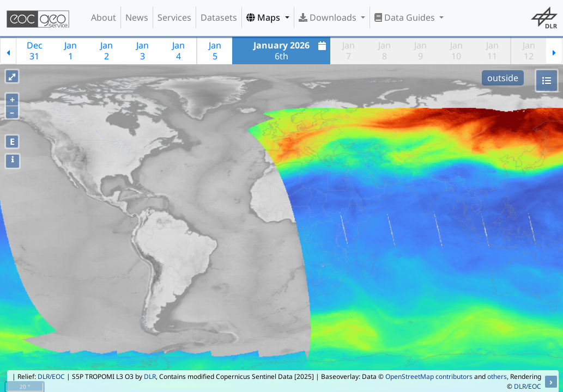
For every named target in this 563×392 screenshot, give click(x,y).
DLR (150, 376)
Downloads (329, 17)
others (497, 376)
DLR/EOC (51, 376)
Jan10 (456, 51)
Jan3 (143, 51)
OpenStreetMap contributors (429, 376)
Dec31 (35, 51)
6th (291, 51)
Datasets (219, 17)
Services (174, 17)
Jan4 (178, 51)
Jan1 (71, 51)
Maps (264, 17)
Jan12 (529, 51)
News (137, 17)
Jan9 (420, 51)
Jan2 (107, 51)
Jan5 (215, 51)
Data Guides (406, 17)
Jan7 (349, 51)
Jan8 (385, 51)
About (104, 17)
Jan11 (492, 51)
